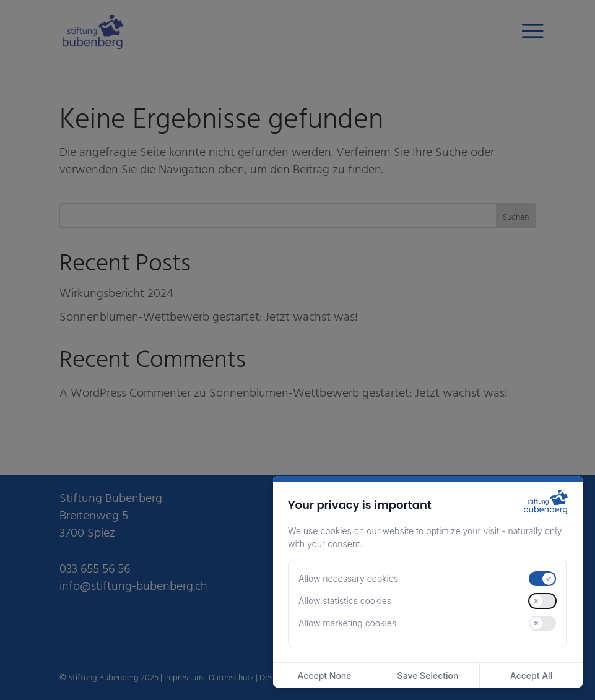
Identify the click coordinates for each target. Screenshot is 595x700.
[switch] (542, 579)
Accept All (531, 676)
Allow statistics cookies (345, 601)
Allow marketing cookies (347, 623)
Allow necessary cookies (348, 578)
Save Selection (428, 676)
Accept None (324, 676)
